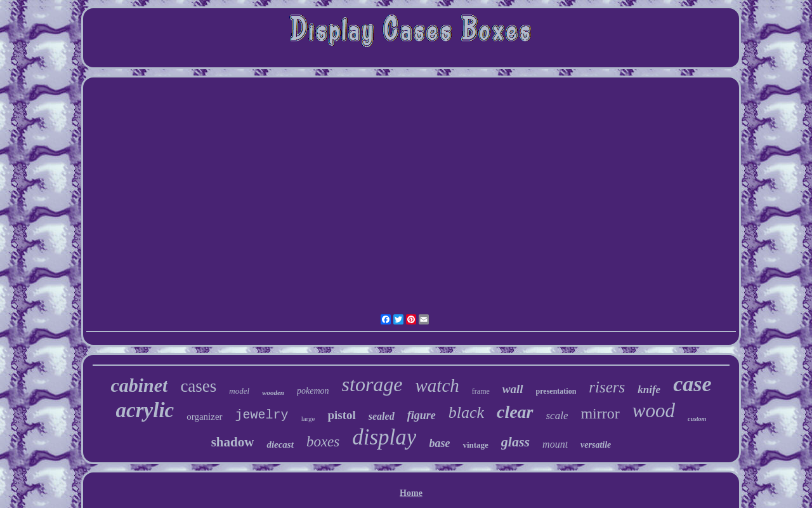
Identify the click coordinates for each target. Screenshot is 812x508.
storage (372, 384)
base (439, 443)
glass (515, 442)
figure (422, 415)
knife (649, 390)
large (308, 418)
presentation (556, 391)
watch (437, 385)
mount (555, 444)
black (466, 412)
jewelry (262, 415)
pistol (341, 415)
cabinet (139, 385)
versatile (596, 445)
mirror (600, 413)
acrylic (145, 410)
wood (654, 411)
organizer (204, 417)
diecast (280, 444)
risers (607, 387)
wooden (273, 392)
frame (481, 391)
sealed (382, 416)
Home (411, 493)
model (239, 391)
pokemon (313, 391)
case (692, 384)
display (384, 437)
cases (198, 386)
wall (513, 389)
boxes (323, 442)
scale (557, 416)
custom (697, 419)
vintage (475, 445)
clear (515, 412)
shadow (233, 442)
